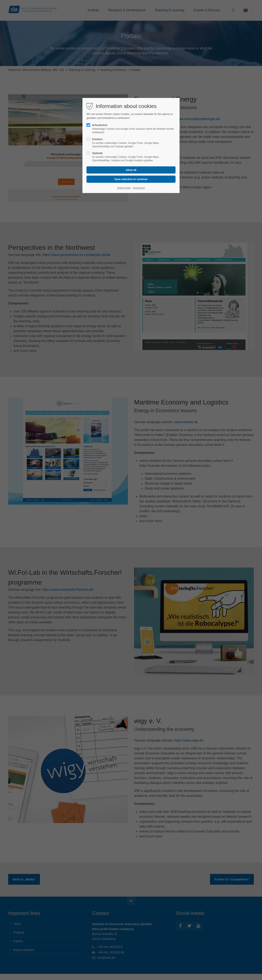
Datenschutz (124, 188)
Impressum (139, 188)
